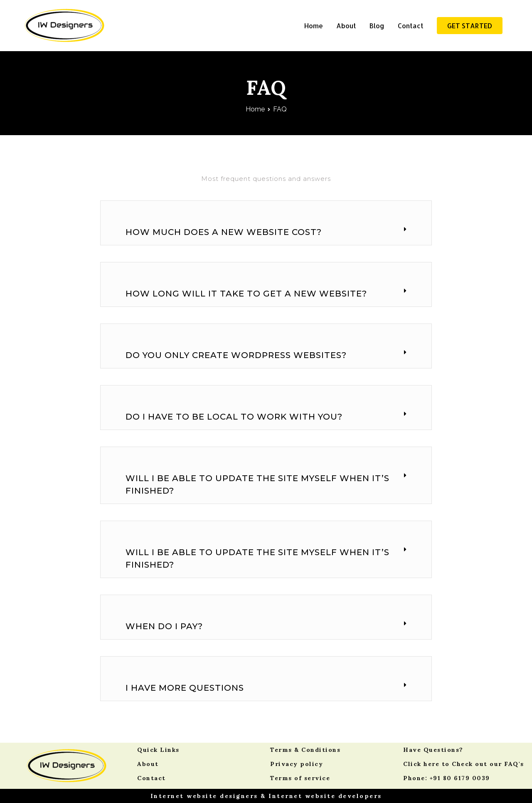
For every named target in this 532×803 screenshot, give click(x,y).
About (346, 26)
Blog (377, 26)
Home (314, 26)
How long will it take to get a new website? (246, 294)
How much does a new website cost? (224, 232)
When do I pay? (164, 626)
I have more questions (185, 688)
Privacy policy (297, 764)
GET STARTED (470, 26)
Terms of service (300, 778)
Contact (411, 26)
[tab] (266, 232)
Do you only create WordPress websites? (236, 355)
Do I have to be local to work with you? (234, 417)
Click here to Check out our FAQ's (464, 764)
